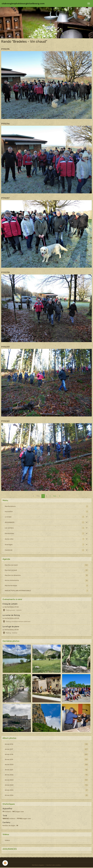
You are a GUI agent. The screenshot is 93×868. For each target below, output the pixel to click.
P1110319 (5, 347)
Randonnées (9, 534)
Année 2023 (47, 780)
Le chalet (8, 517)
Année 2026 (47, 795)
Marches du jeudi (47, 570)
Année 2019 (47, 760)
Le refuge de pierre (11, 627)
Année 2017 (47, 749)
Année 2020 (47, 765)
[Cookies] (5, 863)
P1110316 (5, 124)
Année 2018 (47, 754)
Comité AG (9, 550)
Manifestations (10, 506)
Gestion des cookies (54, 865)
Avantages (9, 545)
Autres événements (47, 580)
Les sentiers (9, 528)
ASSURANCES (10, 522)
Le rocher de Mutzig (11, 615)
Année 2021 (47, 770)
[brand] (23, 3)
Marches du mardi (47, 565)
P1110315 (5, 49)
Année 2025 (47, 790)
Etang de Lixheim (10, 604)
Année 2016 (47, 744)
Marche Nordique (47, 586)
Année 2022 (47, 775)
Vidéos (7, 840)
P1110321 (5, 421)
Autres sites (9, 539)
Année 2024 (47, 785)
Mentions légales (38, 865)
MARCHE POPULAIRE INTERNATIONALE (47, 591)
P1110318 (5, 272)
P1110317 (5, 198)
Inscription (9, 512)
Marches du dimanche (47, 575)
